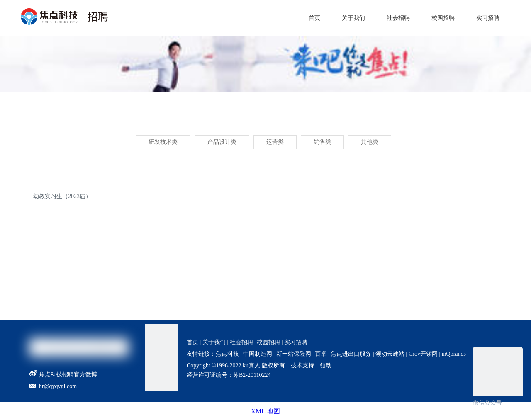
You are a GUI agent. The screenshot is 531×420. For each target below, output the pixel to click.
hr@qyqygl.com (58, 386)
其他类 (370, 142)
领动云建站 (390, 354)
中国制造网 (258, 354)
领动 (326, 365)
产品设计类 (222, 142)
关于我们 (214, 342)
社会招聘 (241, 342)
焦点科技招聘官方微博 (63, 375)
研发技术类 (163, 142)
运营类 (275, 142)
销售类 (322, 142)
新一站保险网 (293, 354)
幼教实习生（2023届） (62, 196)
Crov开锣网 (423, 354)
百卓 (321, 354)
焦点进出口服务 (351, 354)
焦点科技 (227, 354)
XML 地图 (266, 411)
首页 (192, 342)
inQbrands (454, 354)
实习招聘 (296, 342)
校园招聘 (268, 342)
